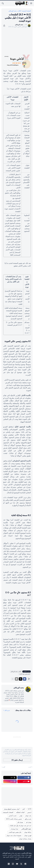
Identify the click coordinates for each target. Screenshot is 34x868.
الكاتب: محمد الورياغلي (15, 11)
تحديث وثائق (28, 819)
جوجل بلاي (20, 822)
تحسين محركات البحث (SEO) (14, 819)
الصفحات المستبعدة (8, 812)
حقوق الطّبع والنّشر (26, 829)
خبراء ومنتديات (14, 829)
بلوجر (21, 816)
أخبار (24, 809)
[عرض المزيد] (13, 679)
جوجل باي (29, 822)
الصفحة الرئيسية (26, 11)
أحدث (30, 767)
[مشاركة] (5, 26)
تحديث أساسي (13, 816)
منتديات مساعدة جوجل (25, 839)
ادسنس (29, 812)
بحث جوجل (28, 816)
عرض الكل (7, 710)
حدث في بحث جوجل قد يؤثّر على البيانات (20, 826)
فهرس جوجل (28, 835)
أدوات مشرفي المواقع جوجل (12, 809)
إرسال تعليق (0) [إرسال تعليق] (17, 760)
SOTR (30, 809)
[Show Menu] (31, 3)
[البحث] (3, 3)
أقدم (4, 767)
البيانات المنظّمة (20, 812)
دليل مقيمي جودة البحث (25, 674)
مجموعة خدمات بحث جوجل (14, 835)
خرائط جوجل (28, 832)
